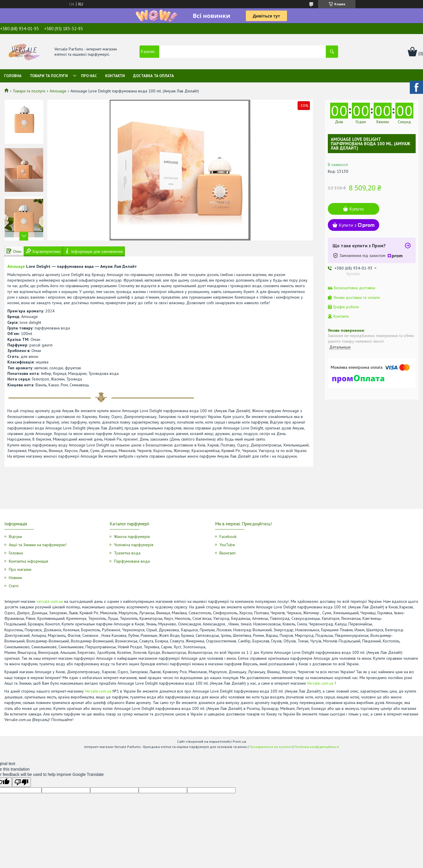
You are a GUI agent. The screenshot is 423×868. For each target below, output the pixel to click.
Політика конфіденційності (317, 747)
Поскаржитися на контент (271, 747)
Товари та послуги (49, 76)
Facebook (228, 537)
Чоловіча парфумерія (134, 545)
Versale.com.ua (320, 683)
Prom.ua (239, 741)
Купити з (357, 225)
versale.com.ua (50, 601)
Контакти (115, 76)
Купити (356, 209)
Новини (15, 578)
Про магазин (20, 569)
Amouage (58, 91)
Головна (13, 76)
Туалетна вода (127, 553)
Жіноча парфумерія (132, 537)
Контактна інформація (28, 561)
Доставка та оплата (153, 76)
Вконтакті (228, 553)
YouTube (227, 545)
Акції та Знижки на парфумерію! (38, 545)
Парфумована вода (132, 561)
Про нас (89, 76)
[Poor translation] (21, 782)
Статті (14, 586)
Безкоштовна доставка (355, 288)
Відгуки (15, 537)
